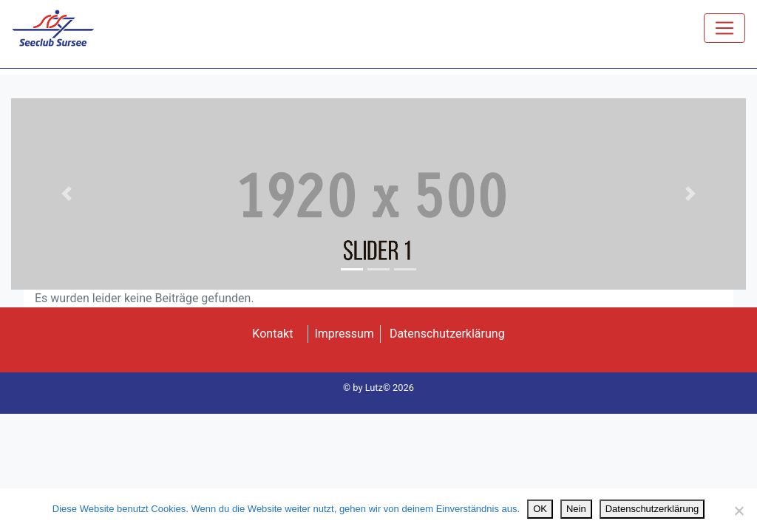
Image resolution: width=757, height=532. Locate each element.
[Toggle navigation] (724, 28)
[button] (66, 194)
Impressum (344, 334)
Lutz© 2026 (390, 388)
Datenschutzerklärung (447, 334)
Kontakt (272, 334)
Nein (576, 509)
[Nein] (739, 511)
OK (540, 509)
